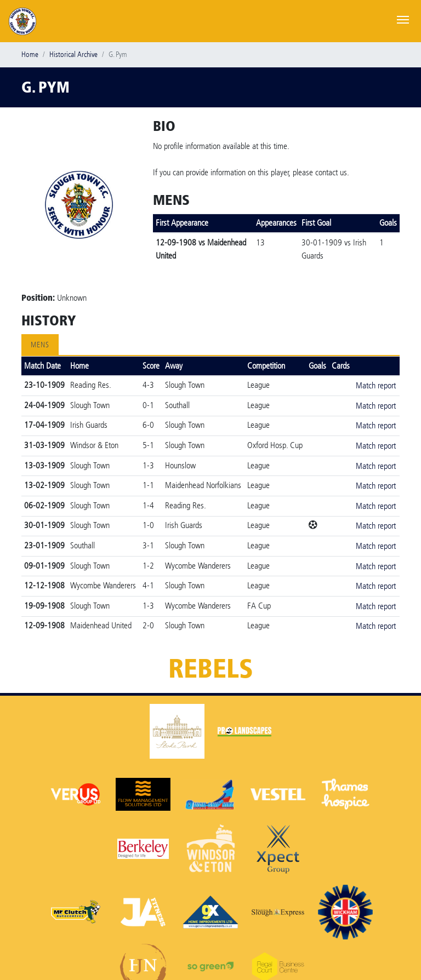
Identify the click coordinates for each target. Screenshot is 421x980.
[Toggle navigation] (403, 19)
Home (30, 55)
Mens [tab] (40, 345)
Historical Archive (73, 55)
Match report (376, 385)
